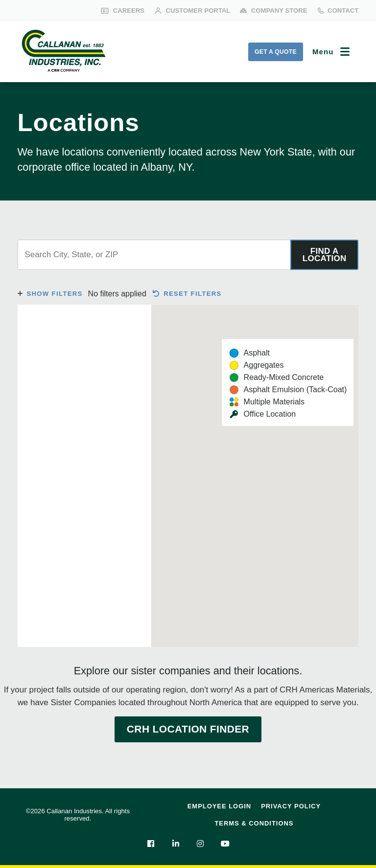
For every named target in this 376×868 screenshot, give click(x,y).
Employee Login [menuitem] (219, 806)
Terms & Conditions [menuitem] (254, 823)
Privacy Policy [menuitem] (291, 806)
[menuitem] (151, 844)
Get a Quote (276, 52)
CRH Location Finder (188, 729)
